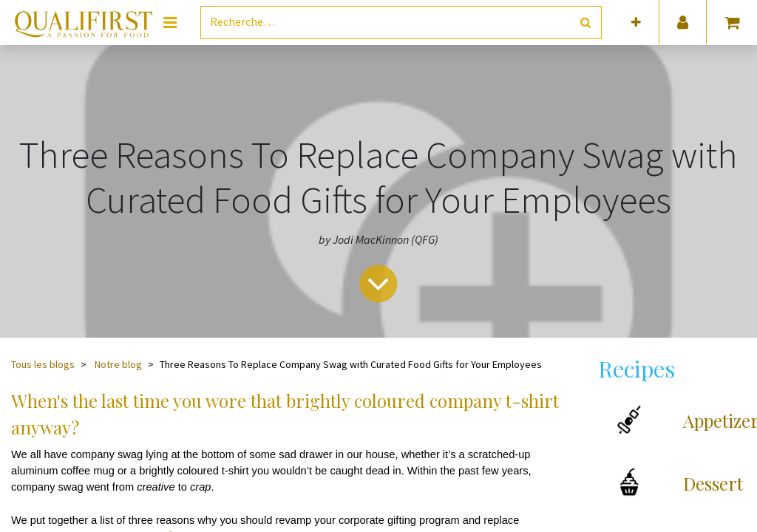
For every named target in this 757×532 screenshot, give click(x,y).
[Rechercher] (586, 23)
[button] (636, 23)
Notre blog (118, 364)
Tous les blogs (43, 364)
